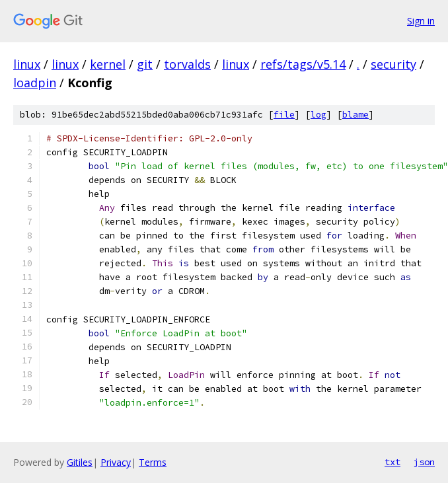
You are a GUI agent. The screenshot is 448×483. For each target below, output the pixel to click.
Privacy (116, 462)
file (284, 115)
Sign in (421, 21)
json (424, 462)
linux (27, 64)
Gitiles (80, 462)
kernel (108, 64)
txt (392, 462)
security (393, 64)
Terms (153, 462)
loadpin (35, 83)
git (145, 64)
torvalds (187, 64)
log (318, 115)
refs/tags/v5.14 (303, 64)
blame (355, 115)
